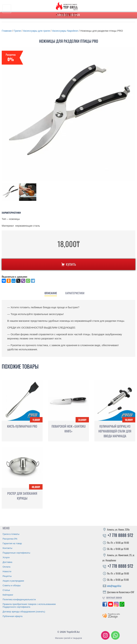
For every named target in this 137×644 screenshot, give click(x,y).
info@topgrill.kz (114, 586)
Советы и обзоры (12, 585)
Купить (68, 264)
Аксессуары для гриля (36, 31)
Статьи (6, 590)
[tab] (51, 293)
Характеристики (75, 293)
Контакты (7, 548)
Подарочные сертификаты (16, 553)
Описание (51, 293)
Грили (17, 31)
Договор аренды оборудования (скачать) (24, 612)
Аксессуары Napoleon (65, 31)
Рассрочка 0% (10, 539)
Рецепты (7, 576)
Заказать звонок (69, 15)
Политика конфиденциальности (19, 599)
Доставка (7, 562)
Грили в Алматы (11, 534)
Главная (7, 31)
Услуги (6, 557)
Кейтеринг (8, 595)
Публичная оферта (13, 616)
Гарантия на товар (12, 543)
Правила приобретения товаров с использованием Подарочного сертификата (29, 606)
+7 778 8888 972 (118, 535)
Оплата (6, 567)
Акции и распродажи (13, 581)
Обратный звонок (114, 598)
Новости (7, 571)
